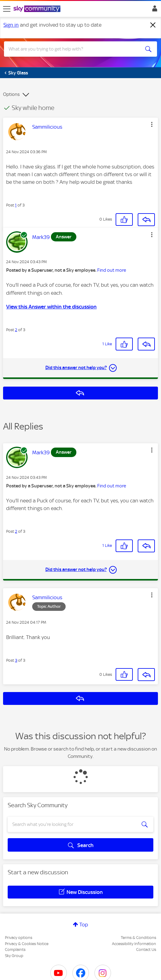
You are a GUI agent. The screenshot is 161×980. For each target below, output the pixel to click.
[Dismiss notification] (153, 25)
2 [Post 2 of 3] (16, 330)
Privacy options (19, 938)
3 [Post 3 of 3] (16, 660)
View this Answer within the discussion (51, 307)
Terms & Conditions (138, 938)
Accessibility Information (134, 944)
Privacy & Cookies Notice (27, 944)
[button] (152, 124)
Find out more (112, 270)
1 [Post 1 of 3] (16, 205)
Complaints (15, 950)
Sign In (153, 10)
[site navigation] (7, 9)
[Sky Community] (38, 9)
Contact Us (146, 950)
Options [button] (11, 94)
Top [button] (84, 925)
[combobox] (73, 49)
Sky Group (14, 956)
